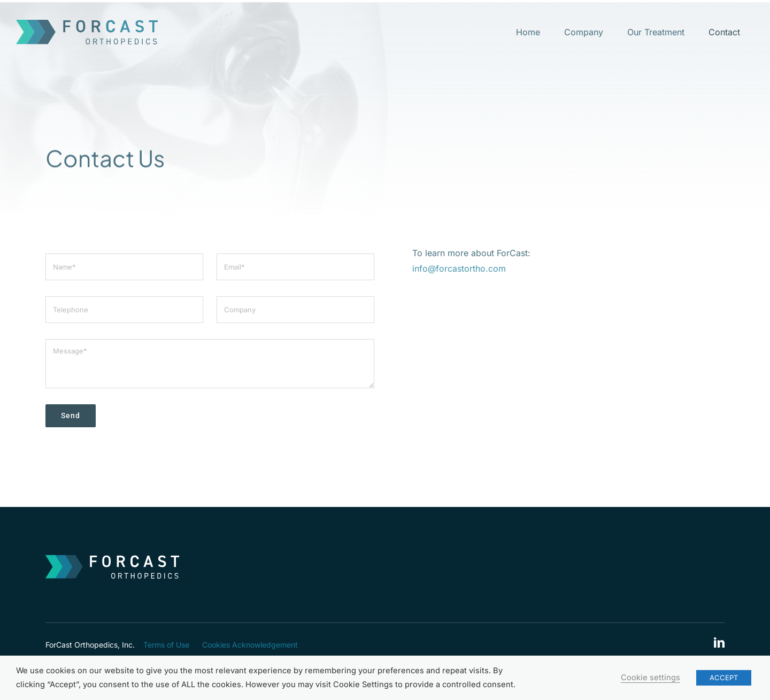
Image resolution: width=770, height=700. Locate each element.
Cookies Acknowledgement (250, 645)
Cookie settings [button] (650, 678)
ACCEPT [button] (724, 678)
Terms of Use (166, 645)
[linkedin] (719, 643)
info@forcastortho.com (459, 271)
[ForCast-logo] (87, 24)
